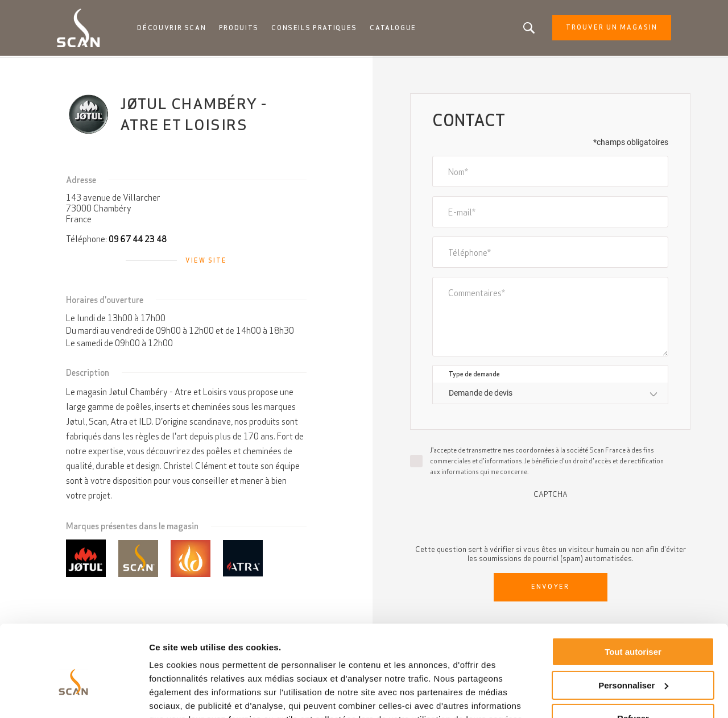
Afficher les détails (187, 696)
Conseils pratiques (316, 28)
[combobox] (550, 394)
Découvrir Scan (175, 28)
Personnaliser (633, 630)
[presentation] (551, 522)
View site (206, 262)
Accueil (72, 68)
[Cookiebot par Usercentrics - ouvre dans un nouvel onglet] (74, 696)
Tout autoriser (633, 597)
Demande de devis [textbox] (481, 394)
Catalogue (394, 28)
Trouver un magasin (608, 28)
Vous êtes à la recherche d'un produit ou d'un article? (525, 28)
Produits (242, 28)
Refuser (633, 663)
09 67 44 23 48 (138, 240)
